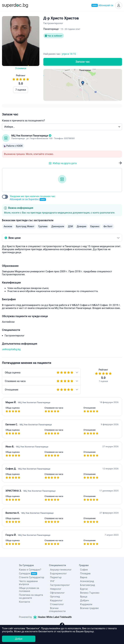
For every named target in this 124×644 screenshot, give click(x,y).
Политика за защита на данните (31, 597)
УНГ (51, 582)
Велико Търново (89, 593)
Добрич (84, 601)
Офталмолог (56, 593)
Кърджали (85, 605)
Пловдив (84, 574)
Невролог (55, 589)
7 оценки (21, 90)
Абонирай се (102, 6)
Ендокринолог (57, 574)
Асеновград (86, 582)
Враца (83, 597)
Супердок (28, 574)
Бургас (83, 589)
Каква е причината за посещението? (23, 121)
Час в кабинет (54, 37)
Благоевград (87, 586)
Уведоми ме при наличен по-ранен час (32, 199)
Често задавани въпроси (28, 583)
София (83, 570)
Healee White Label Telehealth (53, 615)
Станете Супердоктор (32, 578)
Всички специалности (62, 609)
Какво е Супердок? (30, 570)
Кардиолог (55, 601)
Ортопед (54, 597)
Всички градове (88, 609)
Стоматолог (56, 605)
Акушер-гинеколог (60, 570)
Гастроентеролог (59, 586)
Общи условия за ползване (29, 590)
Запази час (83, 62)
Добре (19, 639)
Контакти (25, 602)
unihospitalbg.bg (11, 350)
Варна (83, 578)
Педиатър (55, 578)
